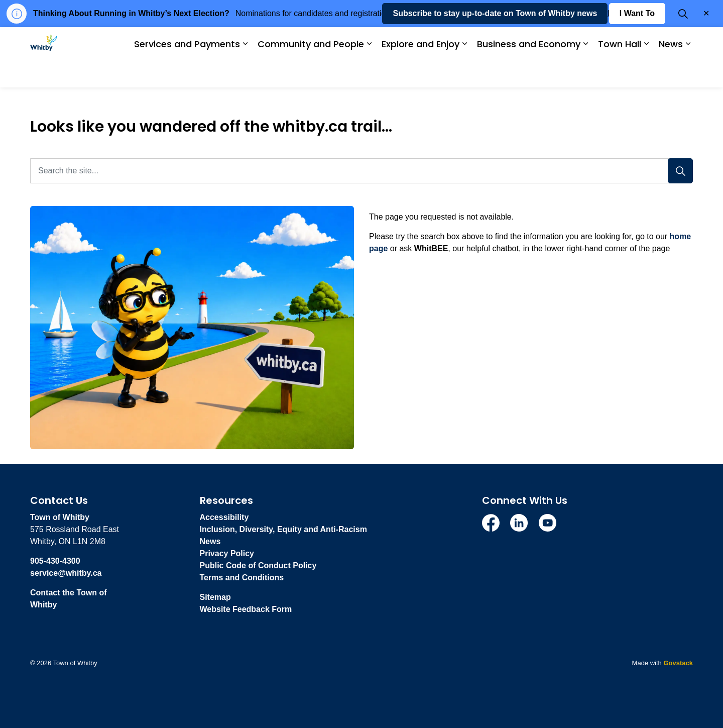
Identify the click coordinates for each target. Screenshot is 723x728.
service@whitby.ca (66, 573)
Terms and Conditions (242, 578)
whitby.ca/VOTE (632, 13)
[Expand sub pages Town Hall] (646, 72)
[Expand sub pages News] (688, 72)
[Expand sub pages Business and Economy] (585, 72)
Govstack (678, 663)
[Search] (680, 171)
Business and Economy (529, 72)
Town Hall (620, 72)
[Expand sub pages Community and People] (369, 72)
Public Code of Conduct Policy (258, 565)
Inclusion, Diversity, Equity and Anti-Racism (283, 529)
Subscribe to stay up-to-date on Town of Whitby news (495, 42)
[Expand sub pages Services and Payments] (245, 72)
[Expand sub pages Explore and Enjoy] (464, 72)
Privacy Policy (227, 553)
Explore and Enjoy (420, 72)
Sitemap (215, 597)
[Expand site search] (683, 42)
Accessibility (224, 517)
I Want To (637, 42)
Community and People (311, 72)
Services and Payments (187, 72)
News (671, 72)
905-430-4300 (55, 561)
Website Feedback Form (246, 609)
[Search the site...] (361, 171)
